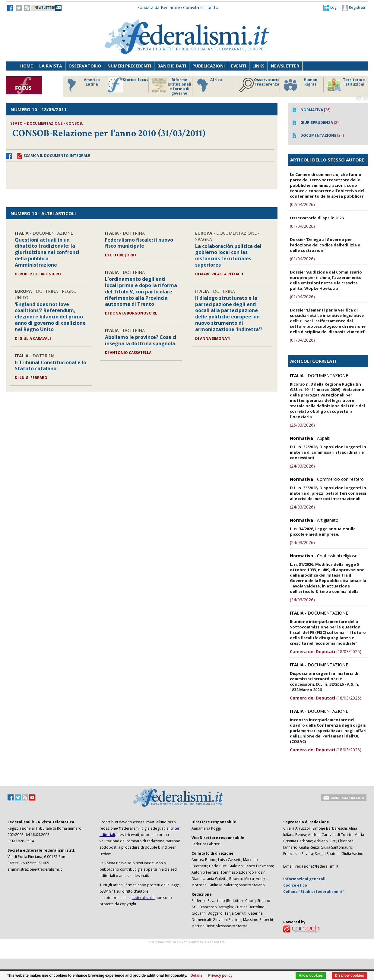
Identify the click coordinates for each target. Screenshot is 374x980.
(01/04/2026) (302, 226)
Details (197, 975)
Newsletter (285, 66)
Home (27, 66)
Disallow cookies (349, 975)
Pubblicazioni (209, 66)
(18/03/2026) (326, 651)
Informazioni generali (304, 879)
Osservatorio (85, 66)
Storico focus (128, 85)
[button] (331, 8)
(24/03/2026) (302, 466)
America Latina (82, 85)
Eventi (239, 66)
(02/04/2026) (302, 204)
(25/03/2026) (302, 425)
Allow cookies (311, 975)
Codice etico (295, 885)
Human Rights (300, 85)
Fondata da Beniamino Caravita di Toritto (178, 7)
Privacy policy (220, 975)
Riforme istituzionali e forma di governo (171, 86)
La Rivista (51, 66)
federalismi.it (144, 898)
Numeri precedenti (129, 66)
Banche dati (172, 66)
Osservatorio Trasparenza (259, 85)
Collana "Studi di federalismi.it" (314, 892)
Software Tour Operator (187, 949)
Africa (209, 85)
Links (258, 66)
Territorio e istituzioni (346, 85)
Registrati (353, 8)
